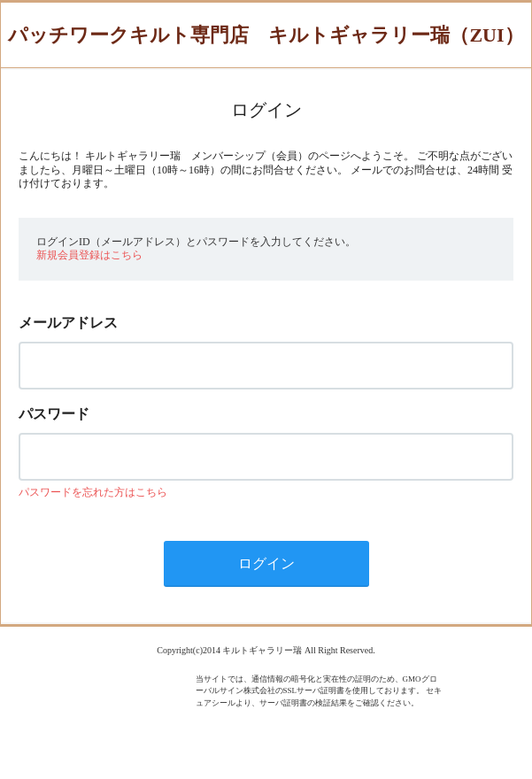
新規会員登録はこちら (89, 255)
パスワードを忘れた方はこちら (93, 492)
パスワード (54, 414)
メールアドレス (68, 323)
